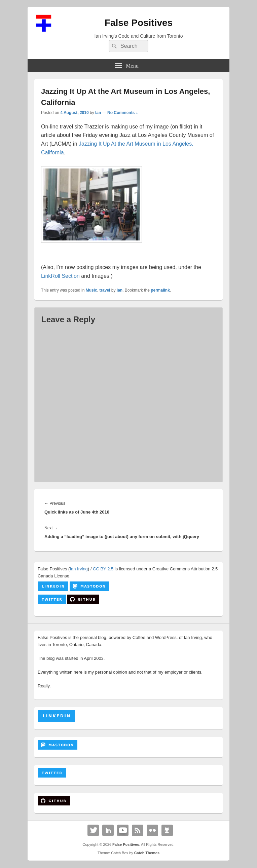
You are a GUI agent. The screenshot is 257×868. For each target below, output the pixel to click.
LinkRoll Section (60, 276)
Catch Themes (147, 853)
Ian (98, 113)
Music (91, 290)
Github (167, 830)
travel (105, 290)
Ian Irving (79, 569)
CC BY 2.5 (103, 569)
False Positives (139, 23)
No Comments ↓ (123, 113)
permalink (160, 290)
